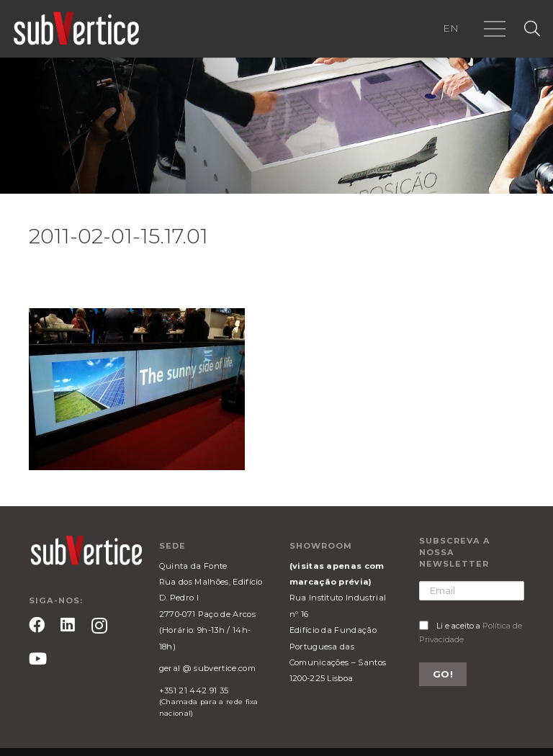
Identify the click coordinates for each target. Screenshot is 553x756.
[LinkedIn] (68, 625)
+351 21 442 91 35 (194, 690)
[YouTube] (38, 659)
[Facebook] (37, 625)
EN (451, 28)
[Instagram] (99, 626)
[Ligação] (76, 29)
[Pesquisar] (532, 29)
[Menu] (495, 29)
